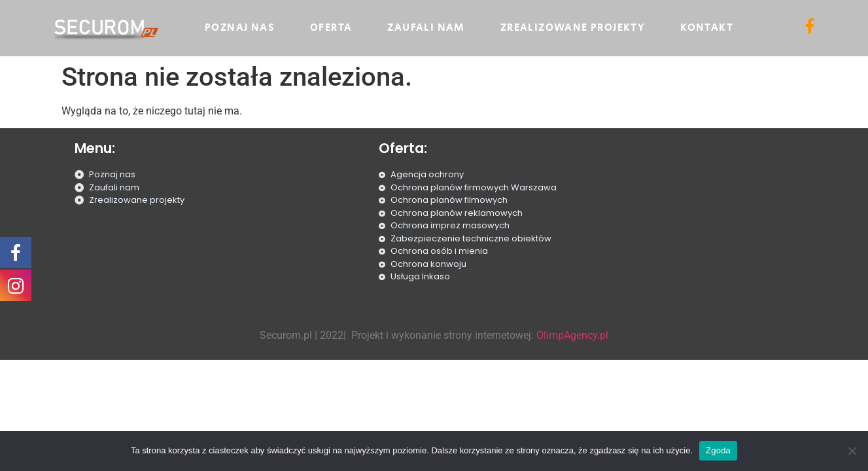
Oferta (331, 28)
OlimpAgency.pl (572, 335)
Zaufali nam (426, 28)
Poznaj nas (240, 28)
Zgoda (718, 450)
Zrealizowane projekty (573, 28)
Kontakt (707, 28)
